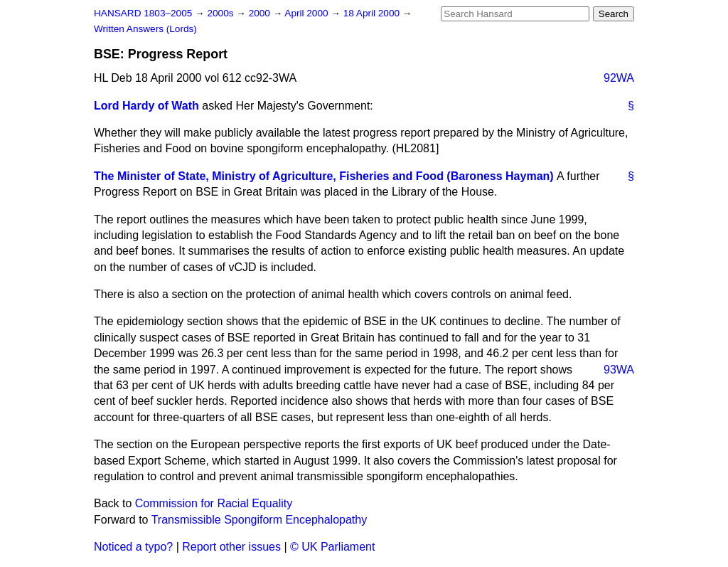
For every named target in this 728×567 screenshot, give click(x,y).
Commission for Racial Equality (214, 503)
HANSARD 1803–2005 (143, 13)
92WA (619, 78)
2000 (261, 13)
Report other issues (231, 547)
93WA (619, 370)
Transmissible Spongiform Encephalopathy (259, 520)
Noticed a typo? (133, 547)
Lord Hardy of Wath (146, 106)
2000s (221, 13)
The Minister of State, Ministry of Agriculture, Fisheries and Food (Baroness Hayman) (324, 176)
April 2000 (307, 13)
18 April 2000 (373, 13)
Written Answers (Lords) (145, 29)
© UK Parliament (332, 547)
